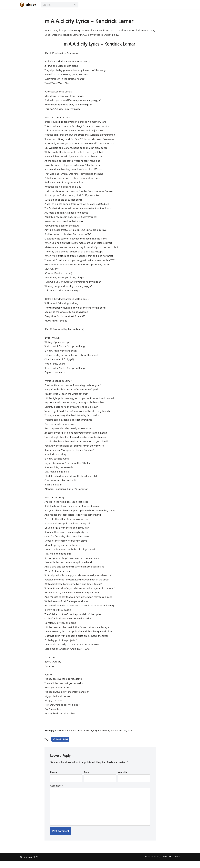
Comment (57, 793)
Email (88, 779)
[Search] (56, 5)
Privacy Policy (153, 864)
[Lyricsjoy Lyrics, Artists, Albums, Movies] (28, 5)
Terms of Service (171, 864)
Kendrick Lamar (61, 746)
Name (54, 779)
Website (123, 779)
